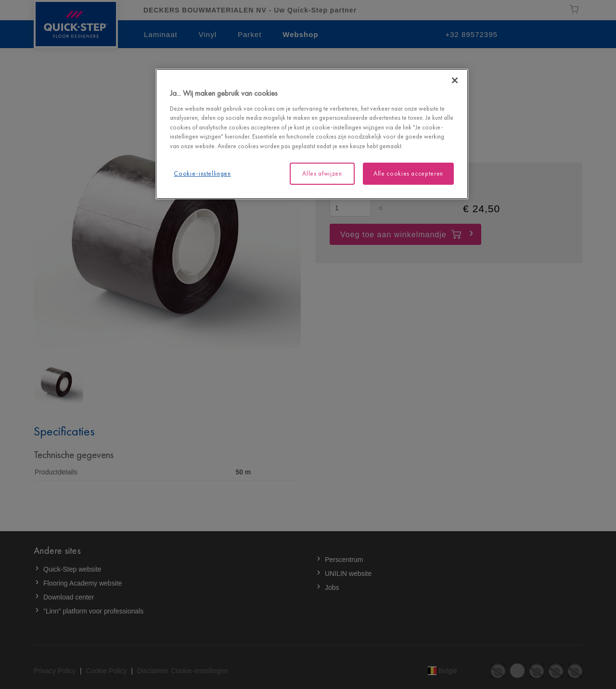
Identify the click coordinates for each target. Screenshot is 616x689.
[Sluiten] (455, 80)
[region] (312, 134)
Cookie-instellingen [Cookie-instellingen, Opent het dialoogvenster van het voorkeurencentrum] (202, 173)
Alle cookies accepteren (408, 173)
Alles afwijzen (322, 173)
